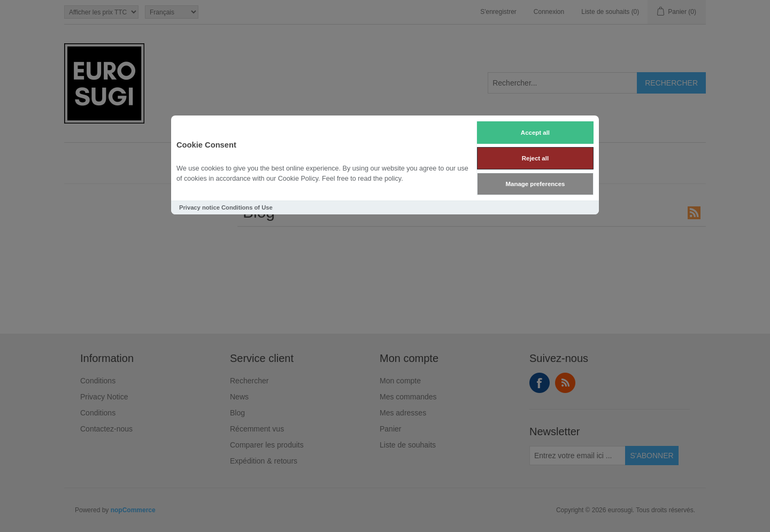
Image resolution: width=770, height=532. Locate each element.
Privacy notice (199, 207)
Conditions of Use (247, 207)
